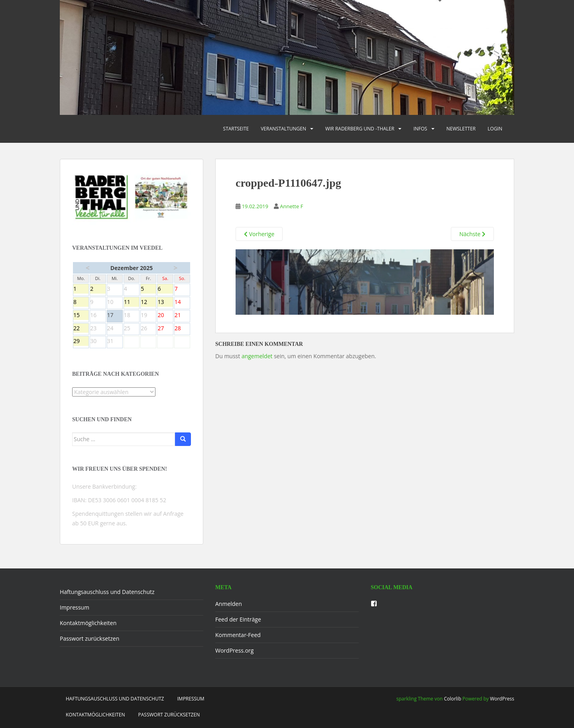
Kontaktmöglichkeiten (88, 623)
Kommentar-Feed (238, 635)
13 (165, 302)
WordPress (502, 699)
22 (81, 329)
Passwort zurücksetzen (89, 638)
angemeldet (257, 356)
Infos (420, 129)
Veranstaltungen (283, 129)
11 (132, 302)
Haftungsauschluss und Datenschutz (107, 592)
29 (81, 341)
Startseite (236, 129)
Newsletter (461, 129)
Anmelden (229, 604)
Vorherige (259, 234)
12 (148, 302)
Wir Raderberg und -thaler (360, 129)
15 (81, 316)
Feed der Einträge (238, 619)
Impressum (75, 607)
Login (495, 129)
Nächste (472, 234)
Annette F (291, 206)
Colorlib (453, 699)
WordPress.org (234, 650)
